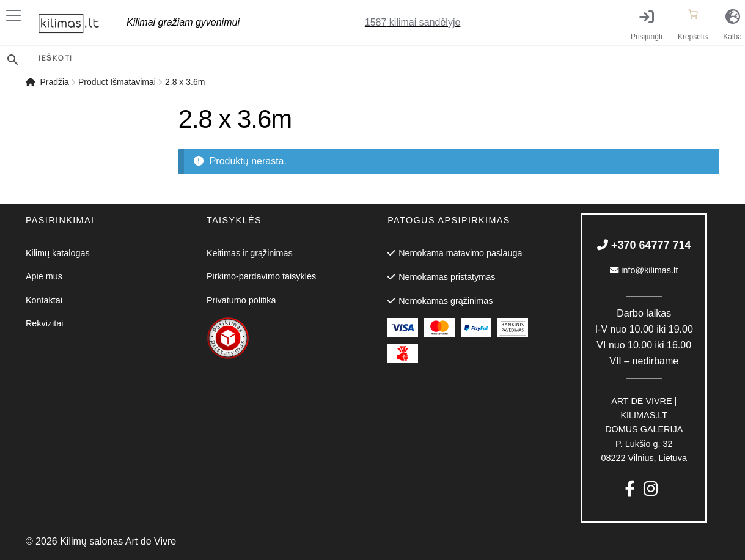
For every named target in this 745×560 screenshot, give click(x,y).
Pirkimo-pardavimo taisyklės (261, 276)
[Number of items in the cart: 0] (693, 14)
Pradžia (54, 82)
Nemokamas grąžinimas (446, 301)
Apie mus (44, 276)
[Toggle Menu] (16, 16)
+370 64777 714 (644, 245)
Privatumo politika (241, 300)
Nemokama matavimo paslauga (460, 253)
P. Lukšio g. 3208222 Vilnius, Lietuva (644, 429)
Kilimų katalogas (58, 253)
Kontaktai (44, 300)
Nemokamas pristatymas (447, 277)
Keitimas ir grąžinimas (250, 253)
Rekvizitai (45, 323)
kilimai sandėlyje (413, 22)
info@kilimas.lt (644, 270)
